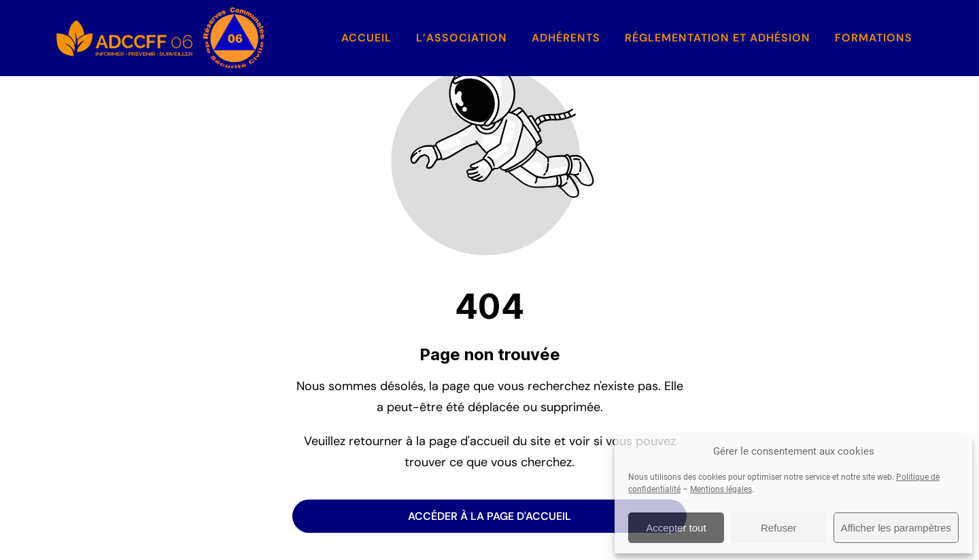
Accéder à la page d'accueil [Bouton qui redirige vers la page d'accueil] (489, 516)
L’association (462, 38)
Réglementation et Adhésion (718, 38)
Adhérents (566, 38)
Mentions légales (721, 489)
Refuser (779, 528)
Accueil (366, 38)
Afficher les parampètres (896, 528)
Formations (874, 38)
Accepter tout (676, 528)
